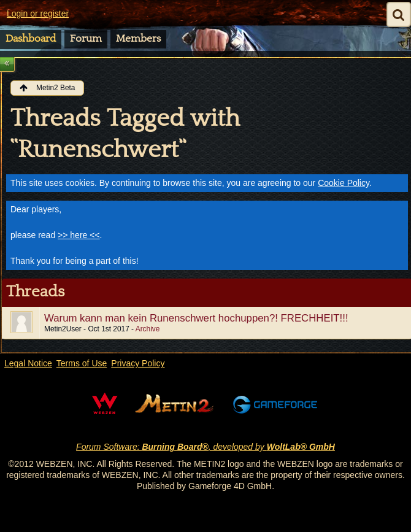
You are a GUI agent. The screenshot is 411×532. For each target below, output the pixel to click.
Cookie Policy (344, 183)
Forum (86, 39)
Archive (148, 329)
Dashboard (31, 39)
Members (138, 39)
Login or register (38, 13)
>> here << (79, 235)
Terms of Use (82, 363)
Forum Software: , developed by (205, 447)
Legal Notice (28, 363)
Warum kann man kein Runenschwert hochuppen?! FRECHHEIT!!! (196, 318)
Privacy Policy (138, 363)
